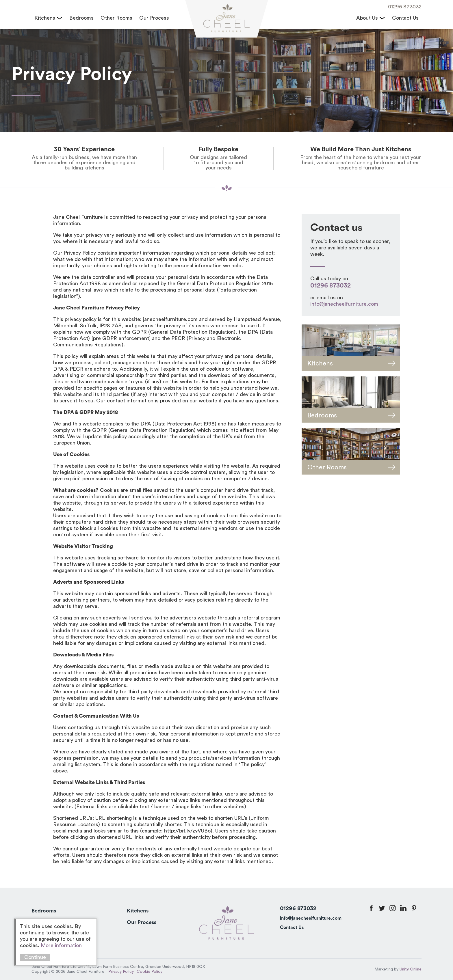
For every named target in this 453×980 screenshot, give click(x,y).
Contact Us (405, 18)
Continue (35, 957)
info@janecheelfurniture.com (344, 304)
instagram (393, 908)
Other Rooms (116, 18)
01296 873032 (405, 7)
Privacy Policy (121, 972)
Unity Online (411, 969)
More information (61, 945)
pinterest (414, 908)
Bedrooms (81, 18)
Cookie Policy (150, 972)
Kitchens (45, 18)
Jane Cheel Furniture (226, 19)
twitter (382, 908)
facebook (371, 908)
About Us (367, 18)
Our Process (154, 18)
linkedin (403, 908)
